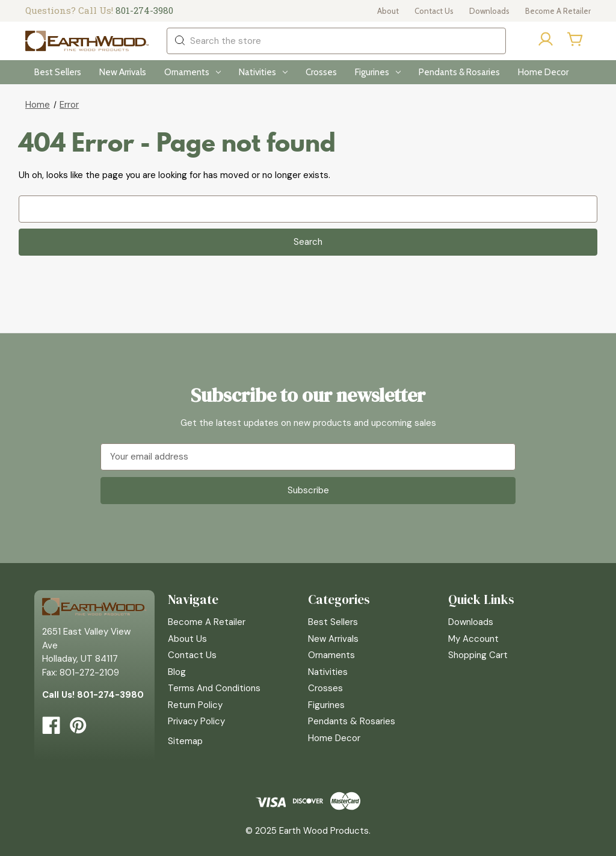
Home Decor (543, 72)
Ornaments (192, 72)
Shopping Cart (478, 655)
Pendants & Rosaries (459, 72)
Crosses (321, 72)
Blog (177, 672)
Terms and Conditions (214, 688)
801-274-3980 (144, 10)
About (388, 11)
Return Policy (195, 705)
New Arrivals (123, 72)
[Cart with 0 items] (576, 39)
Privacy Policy (196, 721)
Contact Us (434, 11)
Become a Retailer (558, 11)
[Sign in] (546, 41)
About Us (187, 639)
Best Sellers (58, 72)
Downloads (489, 11)
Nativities (263, 72)
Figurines (378, 72)
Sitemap (185, 741)
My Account (473, 639)
